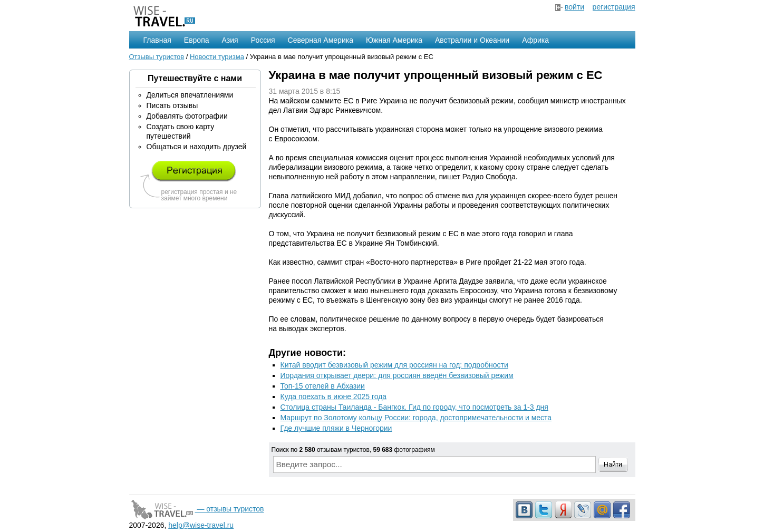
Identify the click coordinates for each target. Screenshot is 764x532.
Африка (535, 40)
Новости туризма (217, 57)
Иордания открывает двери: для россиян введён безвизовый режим (397, 375)
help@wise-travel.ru (201, 525)
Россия (263, 40)
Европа (197, 40)
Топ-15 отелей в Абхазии (323, 386)
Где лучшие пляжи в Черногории (336, 428)
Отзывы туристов (157, 57)
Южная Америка (394, 40)
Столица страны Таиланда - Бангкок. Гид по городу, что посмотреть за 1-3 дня (414, 407)
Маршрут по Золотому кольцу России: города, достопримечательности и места (416, 418)
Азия (230, 40)
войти (574, 7)
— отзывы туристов (197, 509)
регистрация (614, 7)
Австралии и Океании (472, 40)
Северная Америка (321, 40)
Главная (157, 40)
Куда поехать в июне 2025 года (334, 396)
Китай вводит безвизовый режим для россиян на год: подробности (394, 365)
